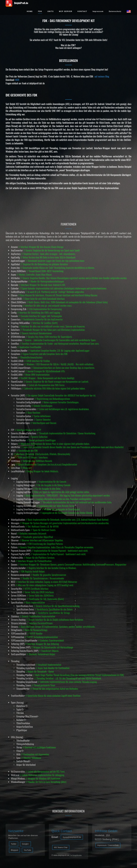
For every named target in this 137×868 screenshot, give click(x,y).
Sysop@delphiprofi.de (72, 839)
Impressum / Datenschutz (108, 847)
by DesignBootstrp (76, 858)
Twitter (14, 846)
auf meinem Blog (102, 76)
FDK (40, 11)
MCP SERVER (66, 11)
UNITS (51, 11)
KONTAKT (82, 11)
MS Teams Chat (61, 850)
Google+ (25, 846)
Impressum (98, 11)
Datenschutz (115, 11)
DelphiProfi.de (17, 3)
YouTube (27, 852)
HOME (30, 11)
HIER (17, 80)
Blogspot (14, 852)
